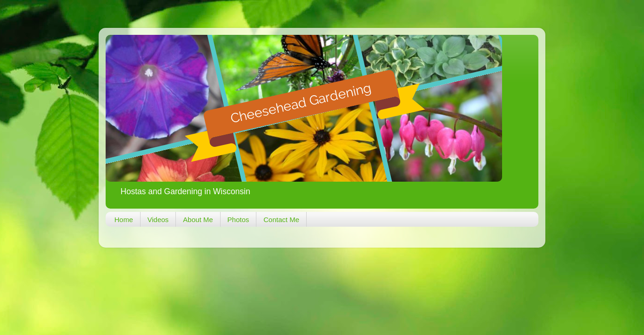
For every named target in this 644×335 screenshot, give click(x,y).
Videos (158, 220)
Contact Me (281, 220)
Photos (238, 220)
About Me (198, 220)
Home (124, 220)
